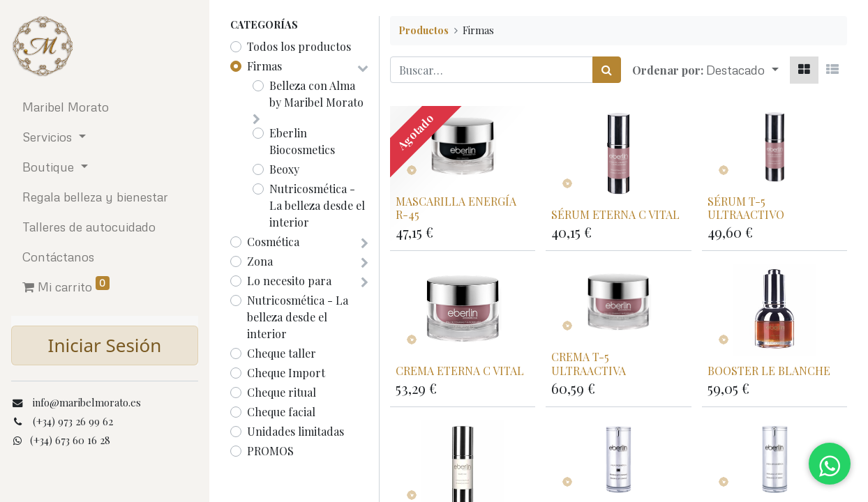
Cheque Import (286, 373)
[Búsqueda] (607, 70)
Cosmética (273, 242)
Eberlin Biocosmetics (302, 141)
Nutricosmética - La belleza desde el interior (317, 205)
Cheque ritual (282, 392)
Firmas (264, 66)
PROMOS (270, 451)
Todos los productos (299, 46)
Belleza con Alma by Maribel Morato (316, 94)
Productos (424, 30)
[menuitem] (105, 107)
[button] (742, 70)
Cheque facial (281, 412)
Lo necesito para (289, 281)
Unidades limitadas (295, 431)
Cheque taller (282, 353)
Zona (260, 261)
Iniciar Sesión (105, 345)
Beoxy (284, 169)
